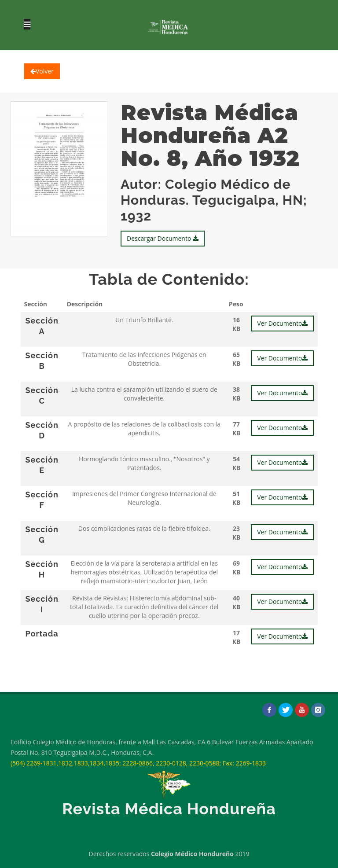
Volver (42, 71)
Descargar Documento (163, 238)
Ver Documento (282, 323)
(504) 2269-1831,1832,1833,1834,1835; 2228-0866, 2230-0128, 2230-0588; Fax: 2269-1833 (138, 763)
